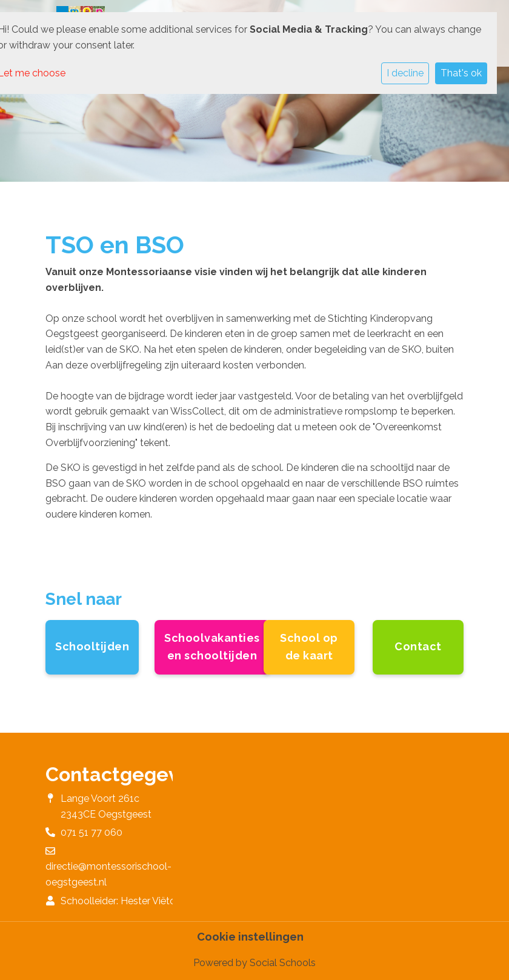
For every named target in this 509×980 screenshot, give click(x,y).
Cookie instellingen (250, 937)
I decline (405, 73)
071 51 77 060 (91, 832)
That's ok (461, 73)
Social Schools (283, 963)
